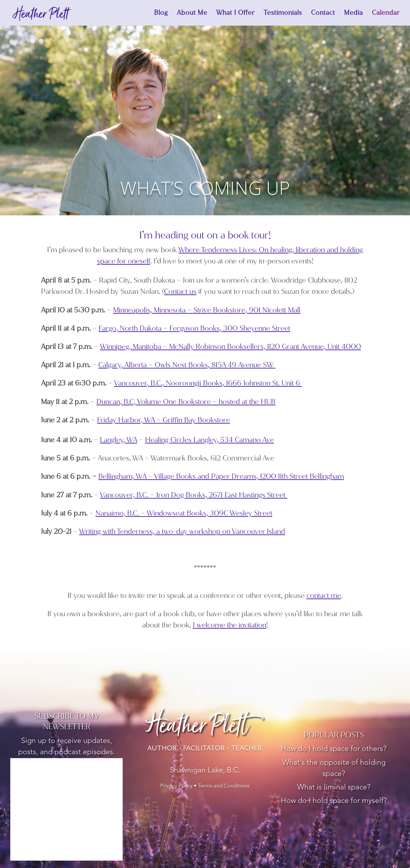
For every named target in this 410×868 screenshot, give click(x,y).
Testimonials (283, 14)
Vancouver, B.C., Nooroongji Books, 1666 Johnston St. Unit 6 (208, 383)
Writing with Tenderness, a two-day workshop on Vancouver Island (182, 531)
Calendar (386, 14)
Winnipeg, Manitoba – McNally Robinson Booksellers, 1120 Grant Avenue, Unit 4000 (230, 347)
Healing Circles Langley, (209, 440)
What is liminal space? (334, 788)
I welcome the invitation (230, 625)
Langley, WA (119, 440)
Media (353, 14)
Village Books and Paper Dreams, (249, 476)
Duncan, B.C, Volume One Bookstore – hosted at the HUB (186, 402)
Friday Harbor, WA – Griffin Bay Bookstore (164, 420)
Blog (161, 14)
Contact (323, 14)
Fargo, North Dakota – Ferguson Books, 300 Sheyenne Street (194, 328)
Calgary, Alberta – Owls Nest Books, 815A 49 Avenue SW (187, 365)
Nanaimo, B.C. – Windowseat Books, (184, 513)
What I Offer (235, 14)
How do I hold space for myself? (334, 801)
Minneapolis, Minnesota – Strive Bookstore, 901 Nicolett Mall (207, 310)
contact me (324, 595)
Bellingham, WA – (126, 476)
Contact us (180, 291)
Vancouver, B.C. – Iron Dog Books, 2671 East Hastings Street (194, 495)
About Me (192, 14)
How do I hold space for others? (334, 749)
